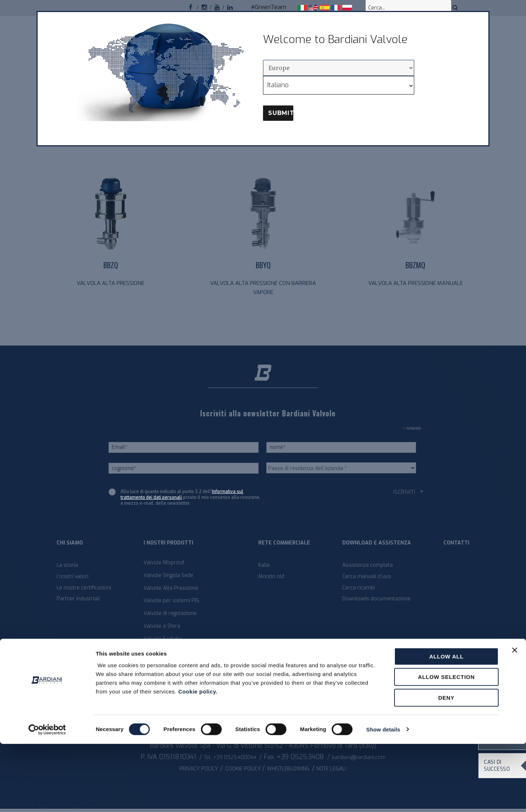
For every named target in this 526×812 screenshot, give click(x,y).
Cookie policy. (198, 760)
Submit (281, 113)
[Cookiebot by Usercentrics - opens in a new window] (47, 798)
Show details (383, 798)
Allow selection (446, 745)
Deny (447, 766)
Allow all (446, 725)
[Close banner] (515, 718)
